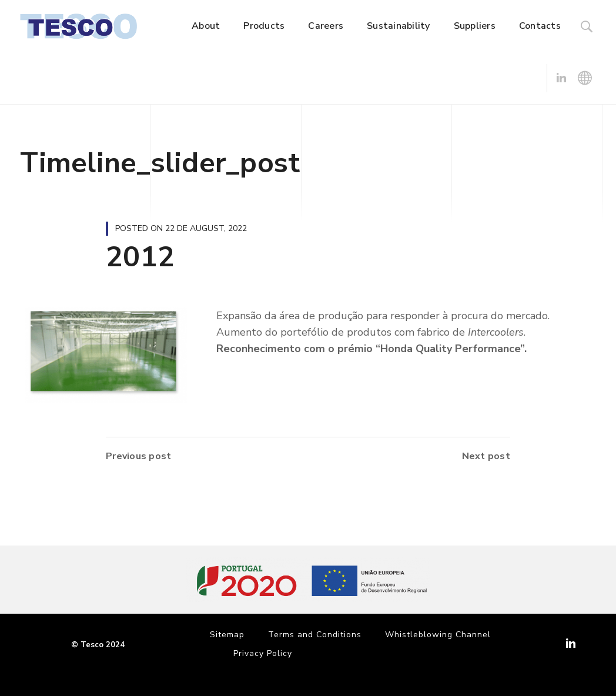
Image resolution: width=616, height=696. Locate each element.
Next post (486, 456)
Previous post (138, 456)
